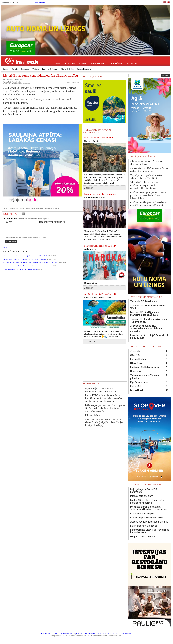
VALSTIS (82, 63)
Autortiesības (113, 633)
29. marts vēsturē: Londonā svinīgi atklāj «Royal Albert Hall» (25, 258)
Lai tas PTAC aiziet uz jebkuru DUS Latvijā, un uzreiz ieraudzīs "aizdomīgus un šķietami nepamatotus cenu (104, 398)
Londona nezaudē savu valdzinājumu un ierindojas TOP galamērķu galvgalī (30, 265)
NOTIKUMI (132, 63)
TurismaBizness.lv (84, 69)
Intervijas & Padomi (50, 69)
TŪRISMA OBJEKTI (98, 63)
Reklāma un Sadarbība (86, 633)
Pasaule (15, 69)
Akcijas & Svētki (67, 69)
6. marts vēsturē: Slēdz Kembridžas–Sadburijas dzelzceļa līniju (26, 268)
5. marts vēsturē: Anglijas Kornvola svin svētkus (21, 271)
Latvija (6, 69)
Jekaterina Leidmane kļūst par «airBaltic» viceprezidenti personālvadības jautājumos (144, 185)
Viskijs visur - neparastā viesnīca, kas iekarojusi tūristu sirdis (25, 261)
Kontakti (102, 633)
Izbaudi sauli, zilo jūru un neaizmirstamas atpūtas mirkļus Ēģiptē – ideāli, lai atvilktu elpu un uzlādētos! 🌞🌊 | (103, 334)
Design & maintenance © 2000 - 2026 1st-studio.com (105, 636)
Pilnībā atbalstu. (93, 415)
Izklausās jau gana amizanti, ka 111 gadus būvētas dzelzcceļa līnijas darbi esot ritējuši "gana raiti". (105, 408)
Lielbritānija (19, 80)
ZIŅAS (58, 63)
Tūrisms (35, 69)
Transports (25, 69)
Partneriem (126, 633)
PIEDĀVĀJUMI (117, 63)
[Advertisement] (105, 362)
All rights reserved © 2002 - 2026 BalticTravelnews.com (69, 636)
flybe (5, 250)
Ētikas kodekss (68, 633)
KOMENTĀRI (11, 214)
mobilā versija (40, 3)
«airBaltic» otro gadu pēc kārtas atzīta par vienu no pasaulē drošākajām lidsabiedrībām (148, 195)
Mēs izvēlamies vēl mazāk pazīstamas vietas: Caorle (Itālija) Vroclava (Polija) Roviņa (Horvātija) (104, 422)
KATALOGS (70, 63)
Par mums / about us (50, 633)
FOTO (49, 63)
